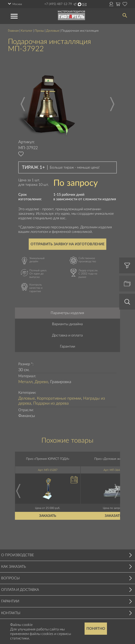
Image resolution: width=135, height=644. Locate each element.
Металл (25, 382)
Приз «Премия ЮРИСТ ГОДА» (48, 459)
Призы (39, 31)
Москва (17, 4)
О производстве (18, 555)
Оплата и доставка (20, 590)
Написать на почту (84, 5)
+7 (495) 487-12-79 (58, 4)
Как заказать (14, 567)
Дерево (41, 382)
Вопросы (10, 578)
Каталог (27, 31)
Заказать (48, 516)
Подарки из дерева (51, 403)
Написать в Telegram (75, 4)
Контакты (11, 613)
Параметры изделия (67, 313)
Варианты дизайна (67, 324)
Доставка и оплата (67, 335)
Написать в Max (80, 4)
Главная (13, 31)
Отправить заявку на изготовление (67, 244)
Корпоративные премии (59, 398)
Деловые (53, 31)
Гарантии (67, 346)
